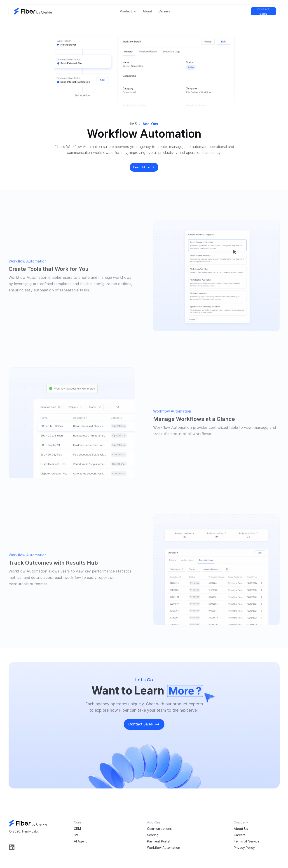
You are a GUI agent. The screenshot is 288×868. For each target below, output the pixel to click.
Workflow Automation (164, 848)
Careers (240, 835)
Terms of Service (247, 841)
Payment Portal (159, 841)
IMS (134, 124)
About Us (241, 829)
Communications (159, 829)
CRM (77, 829)
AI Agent (80, 841)
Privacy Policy (244, 848)
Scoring (153, 835)
